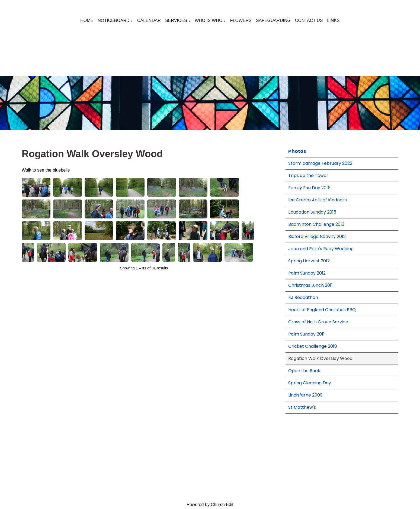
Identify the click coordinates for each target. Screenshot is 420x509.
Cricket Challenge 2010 (313, 346)
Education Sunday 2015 (312, 212)
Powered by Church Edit (210, 505)
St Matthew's (302, 407)
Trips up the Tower (308, 175)
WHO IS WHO (209, 20)
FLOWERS (241, 20)
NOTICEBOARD (113, 20)
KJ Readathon (303, 297)
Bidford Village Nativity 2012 (317, 236)
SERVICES (176, 20)
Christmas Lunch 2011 (310, 285)
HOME (87, 20)
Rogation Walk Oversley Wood (320, 358)
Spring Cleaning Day (310, 383)
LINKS (333, 20)
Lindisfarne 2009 (305, 395)
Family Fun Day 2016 (309, 188)
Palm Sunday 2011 (306, 334)
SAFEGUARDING (273, 20)
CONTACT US (309, 20)
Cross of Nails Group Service (318, 322)
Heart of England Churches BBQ (322, 310)
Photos (297, 151)
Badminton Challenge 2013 (316, 224)
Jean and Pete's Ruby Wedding (321, 249)
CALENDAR (149, 20)
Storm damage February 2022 (320, 163)
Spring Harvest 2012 (309, 261)
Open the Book (304, 371)
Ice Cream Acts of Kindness (318, 200)
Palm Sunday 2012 (307, 273)
